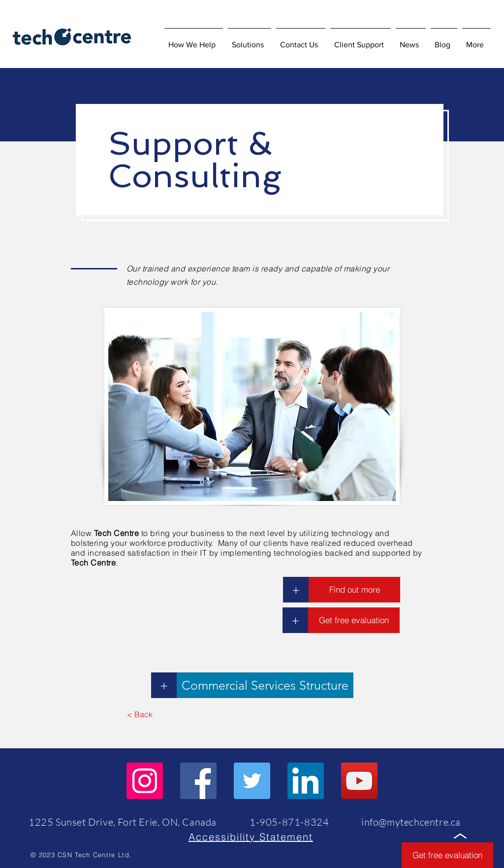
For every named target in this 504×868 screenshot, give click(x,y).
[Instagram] (145, 781)
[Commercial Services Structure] (265, 685)
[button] (250, 40)
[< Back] (140, 714)
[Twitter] (252, 781)
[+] (296, 590)
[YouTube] (359, 781)
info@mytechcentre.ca (411, 822)
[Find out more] (354, 590)
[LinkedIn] (306, 781)
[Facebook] (198, 781)
